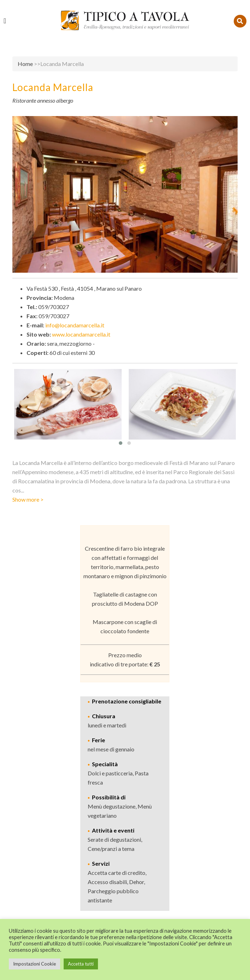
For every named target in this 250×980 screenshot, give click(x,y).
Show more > (28, 499)
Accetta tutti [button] (81, 964)
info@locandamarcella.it (75, 325)
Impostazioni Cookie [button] (34, 964)
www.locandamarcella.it (81, 334)
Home (25, 64)
